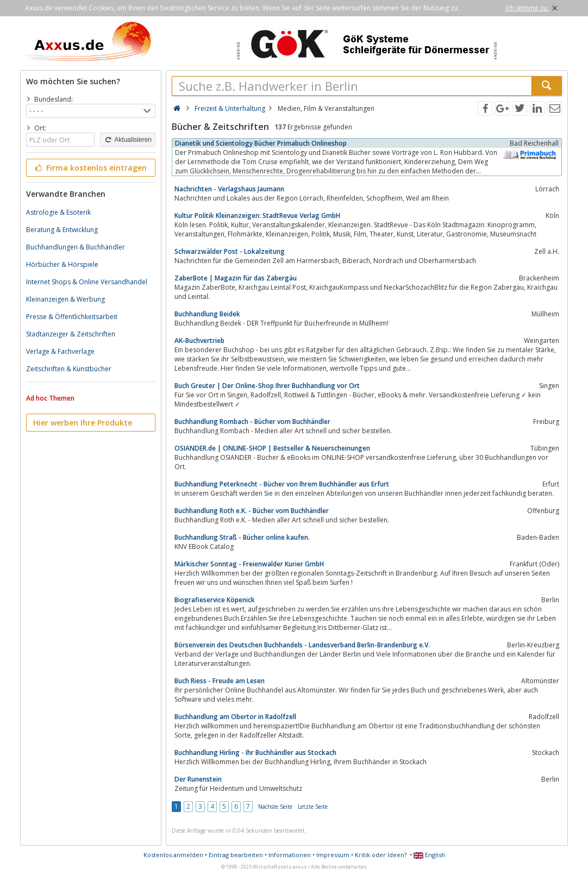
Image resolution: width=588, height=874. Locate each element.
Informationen (290, 855)
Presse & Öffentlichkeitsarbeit (72, 317)
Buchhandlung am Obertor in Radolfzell (235, 717)
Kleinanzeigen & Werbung (65, 299)
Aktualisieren (128, 140)
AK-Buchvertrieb (199, 341)
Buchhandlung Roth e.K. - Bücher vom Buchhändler (252, 511)
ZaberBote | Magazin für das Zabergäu (236, 278)
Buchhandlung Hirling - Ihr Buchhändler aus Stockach (255, 753)
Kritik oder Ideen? (381, 855)
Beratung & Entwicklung (62, 230)
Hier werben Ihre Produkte (83, 423)
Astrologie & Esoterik (58, 212)
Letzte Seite (313, 807)
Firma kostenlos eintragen (90, 168)
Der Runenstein (198, 779)
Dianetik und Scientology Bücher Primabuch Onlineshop (261, 143)
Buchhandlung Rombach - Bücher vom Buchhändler (252, 422)
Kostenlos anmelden (173, 855)
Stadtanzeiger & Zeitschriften (71, 334)
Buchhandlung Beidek (207, 314)
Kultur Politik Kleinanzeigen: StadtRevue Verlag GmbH (257, 216)
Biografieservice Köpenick (215, 600)
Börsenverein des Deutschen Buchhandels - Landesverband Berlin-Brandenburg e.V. (302, 645)
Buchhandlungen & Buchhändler (76, 247)
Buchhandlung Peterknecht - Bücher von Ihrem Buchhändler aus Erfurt (282, 484)
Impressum (333, 855)
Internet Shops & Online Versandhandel (87, 282)
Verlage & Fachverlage (60, 351)
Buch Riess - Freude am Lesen (220, 681)
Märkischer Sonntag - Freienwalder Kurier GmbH (249, 564)
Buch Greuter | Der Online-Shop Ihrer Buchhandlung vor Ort (267, 386)
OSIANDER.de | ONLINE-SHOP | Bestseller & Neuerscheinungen (272, 448)
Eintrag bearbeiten (236, 855)
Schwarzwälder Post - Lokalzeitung (230, 251)
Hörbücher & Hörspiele (62, 264)
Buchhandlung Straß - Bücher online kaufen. (242, 537)
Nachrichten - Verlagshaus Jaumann (229, 189)
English (429, 855)
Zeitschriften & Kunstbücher (69, 369)
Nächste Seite (275, 807)
